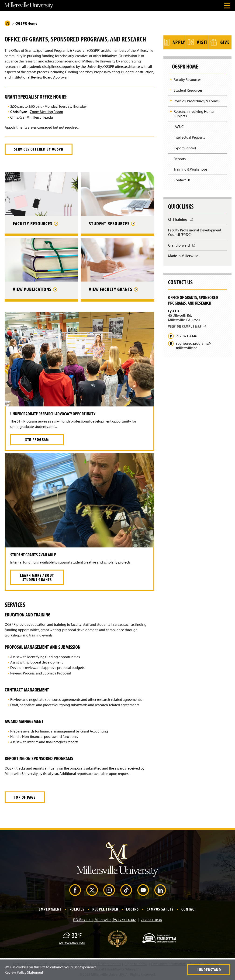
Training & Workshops (190, 168)
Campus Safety (160, 909)
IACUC (179, 126)
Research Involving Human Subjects (195, 113)
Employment (50, 909)
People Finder (105, 909)
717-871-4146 (187, 335)
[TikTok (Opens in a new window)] (126, 890)
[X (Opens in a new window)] (92, 890)
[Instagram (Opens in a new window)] (109, 890)
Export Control (185, 147)
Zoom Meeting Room (46, 112)
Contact (189, 909)
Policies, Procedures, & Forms (196, 100)
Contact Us (182, 179)
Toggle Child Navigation (171, 79)
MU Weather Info (72, 943)
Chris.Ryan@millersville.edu (32, 117)
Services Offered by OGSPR (39, 149)
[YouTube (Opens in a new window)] (143, 890)
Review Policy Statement (24, 972)
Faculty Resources (187, 79)
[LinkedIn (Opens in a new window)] (160, 890)
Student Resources (188, 89)
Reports (180, 158)
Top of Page (25, 797)
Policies (77, 909)
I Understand (209, 970)
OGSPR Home (185, 66)
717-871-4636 (151, 920)
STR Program (37, 439)
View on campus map (187, 325)
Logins (132, 909)
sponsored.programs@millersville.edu (193, 345)
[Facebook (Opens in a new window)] (75, 890)
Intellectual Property (190, 137)
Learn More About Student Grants (37, 577)
